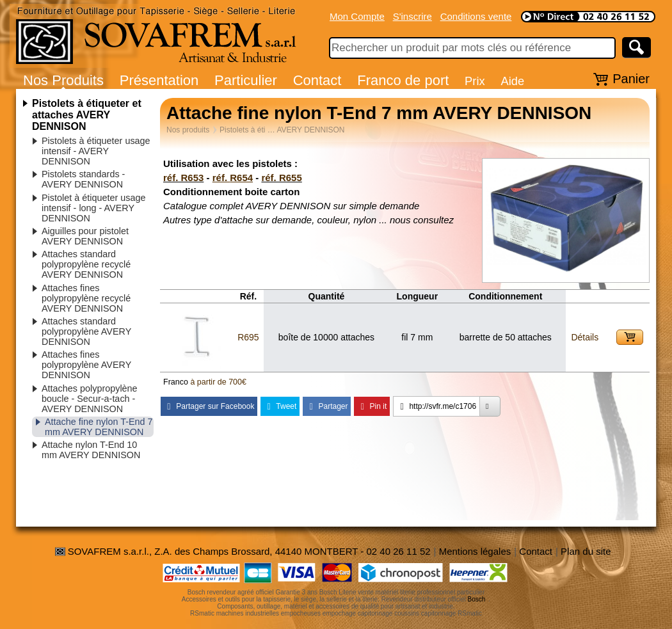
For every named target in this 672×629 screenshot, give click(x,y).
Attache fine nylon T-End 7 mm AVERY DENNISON (99, 427)
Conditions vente (476, 16)
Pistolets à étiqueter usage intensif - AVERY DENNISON (96, 151)
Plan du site (586, 551)
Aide (512, 81)
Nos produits (188, 130)
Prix (475, 81)
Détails (585, 337)
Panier (631, 79)
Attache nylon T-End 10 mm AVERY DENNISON (91, 450)
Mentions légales (475, 551)
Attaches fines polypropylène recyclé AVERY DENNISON (86, 298)
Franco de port (403, 80)
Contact (317, 80)
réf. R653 (183, 178)
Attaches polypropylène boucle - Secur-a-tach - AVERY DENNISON (90, 399)
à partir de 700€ (218, 382)
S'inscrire (412, 16)
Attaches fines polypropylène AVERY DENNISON (86, 365)
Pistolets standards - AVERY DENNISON (83, 179)
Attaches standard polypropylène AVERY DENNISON (86, 331)
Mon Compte (357, 16)
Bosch (477, 599)
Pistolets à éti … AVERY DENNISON (282, 130)
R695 (248, 337)
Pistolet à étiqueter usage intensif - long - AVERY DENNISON (93, 208)
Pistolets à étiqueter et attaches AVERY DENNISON (87, 115)
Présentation (159, 80)
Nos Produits (63, 80)
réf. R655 (281, 178)
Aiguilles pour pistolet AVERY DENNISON (85, 236)
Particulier (246, 80)
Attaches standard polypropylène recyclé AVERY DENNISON (86, 264)
